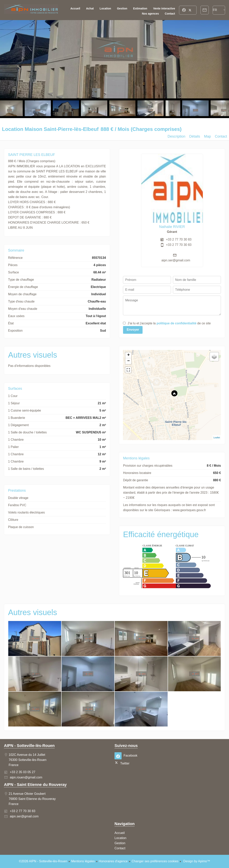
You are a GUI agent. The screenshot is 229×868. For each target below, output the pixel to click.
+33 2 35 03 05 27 (23, 772)
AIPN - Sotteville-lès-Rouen (29, 746)
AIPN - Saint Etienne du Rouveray (35, 785)
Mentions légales (83, 861)
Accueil (31, 10)
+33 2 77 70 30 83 (179, 239)
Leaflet (217, 438)
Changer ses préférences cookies (155, 861)
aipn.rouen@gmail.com (26, 777)
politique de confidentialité (177, 323)
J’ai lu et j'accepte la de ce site (169, 323)
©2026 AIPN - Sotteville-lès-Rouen (43, 861)
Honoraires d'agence (113, 861)
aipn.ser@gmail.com (176, 260)
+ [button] (128, 355)
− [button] (128, 361)
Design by (196, 861)
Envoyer (133, 330)
